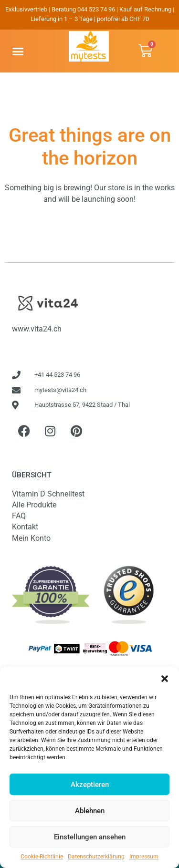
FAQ (19, 516)
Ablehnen (90, 811)
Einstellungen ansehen (90, 837)
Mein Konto (31, 538)
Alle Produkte (34, 505)
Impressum (144, 857)
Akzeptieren (90, 785)
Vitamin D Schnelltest (48, 494)
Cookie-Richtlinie (42, 857)
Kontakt (25, 527)
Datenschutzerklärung (96, 857)
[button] (165, 679)
